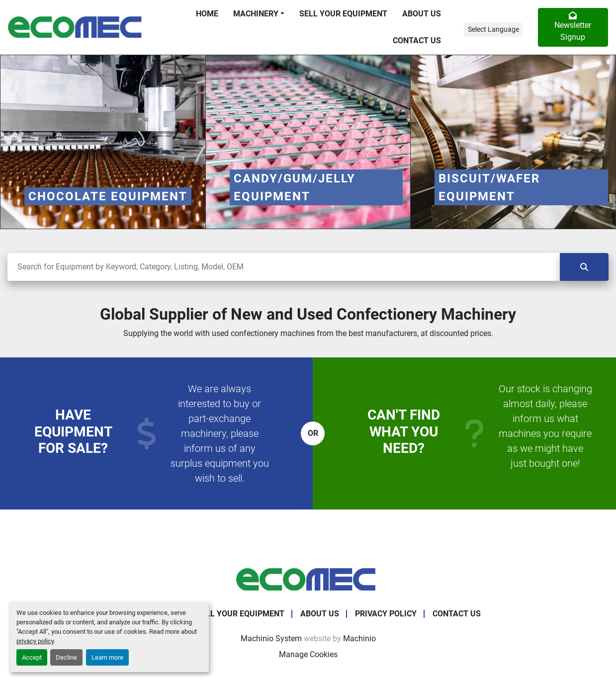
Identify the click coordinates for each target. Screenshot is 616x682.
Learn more (107, 657)
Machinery (256, 14)
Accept (32, 657)
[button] (259, 14)
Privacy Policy (386, 614)
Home (207, 14)
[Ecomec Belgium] (308, 579)
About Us (422, 14)
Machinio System (271, 639)
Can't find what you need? (404, 431)
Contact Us (417, 41)
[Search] (284, 267)
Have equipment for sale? (73, 431)
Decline (66, 657)
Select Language (493, 29)
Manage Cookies (308, 654)
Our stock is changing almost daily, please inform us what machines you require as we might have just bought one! (545, 426)
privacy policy (35, 641)
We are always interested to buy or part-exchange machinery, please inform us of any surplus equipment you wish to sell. (220, 433)
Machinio (359, 639)
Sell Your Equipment (343, 14)
